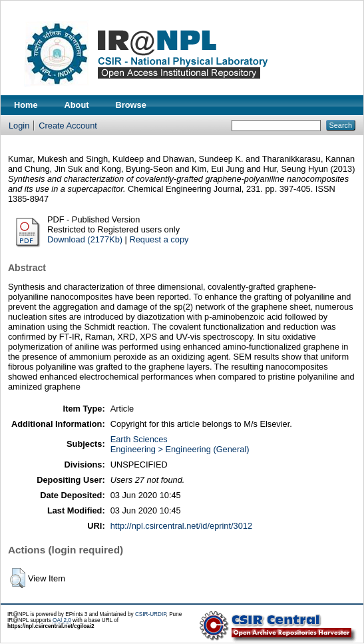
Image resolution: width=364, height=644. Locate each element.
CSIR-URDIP (151, 614)
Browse (131, 105)
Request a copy (159, 239)
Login (19, 126)
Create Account (68, 126)
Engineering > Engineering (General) (180, 449)
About (77, 105)
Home (26, 105)
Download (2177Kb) (85, 239)
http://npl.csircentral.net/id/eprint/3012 (181, 526)
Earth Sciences (139, 439)
